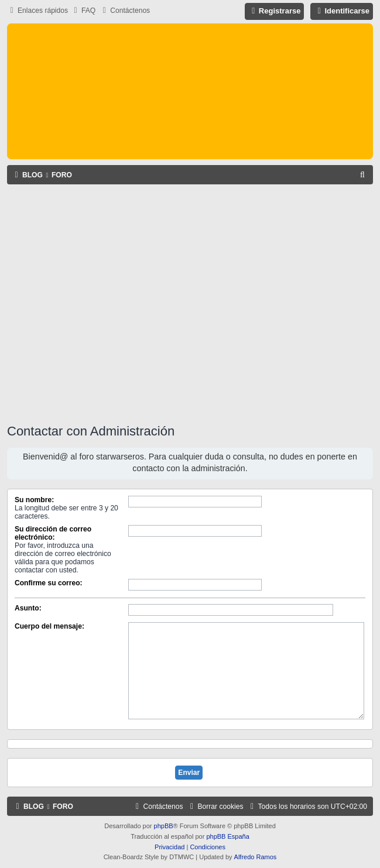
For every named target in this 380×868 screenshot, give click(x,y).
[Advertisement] (110, 302)
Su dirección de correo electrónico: (53, 533)
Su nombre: (34, 500)
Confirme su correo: (49, 583)
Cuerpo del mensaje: (49, 626)
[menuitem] (83, 11)
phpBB (164, 826)
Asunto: (28, 608)
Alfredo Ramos (256, 857)
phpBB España (227, 836)
